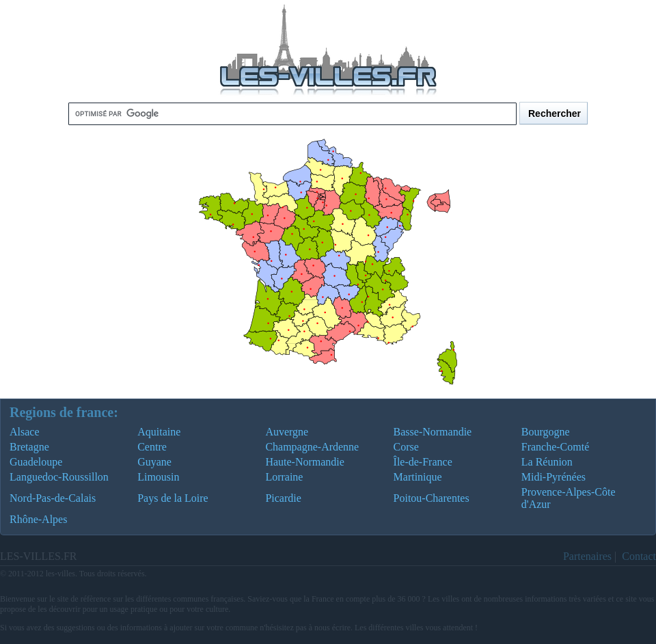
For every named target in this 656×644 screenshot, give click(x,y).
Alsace (25, 432)
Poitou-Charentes (432, 498)
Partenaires (587, 556)
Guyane (154, 462)
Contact (639, 556)
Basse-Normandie (433, 432)
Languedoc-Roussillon (59, 477)
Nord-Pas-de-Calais (53, 498)
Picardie (283, 498)
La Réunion (547, 462)
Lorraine (284, 477)
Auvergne (287, 432)
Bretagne (29, 447)
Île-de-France (423, 462)
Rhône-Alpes (38, 519)
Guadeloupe (36, 462)
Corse (406, 447)
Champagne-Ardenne (312, 447)
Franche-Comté (556, 447)
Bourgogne (546, 432)
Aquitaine (159, 432)
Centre (152, 447)
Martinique (418, 477)
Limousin (158, 477)
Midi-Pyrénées (553, 477)
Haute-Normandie (305, 462)
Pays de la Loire (173, 498)
